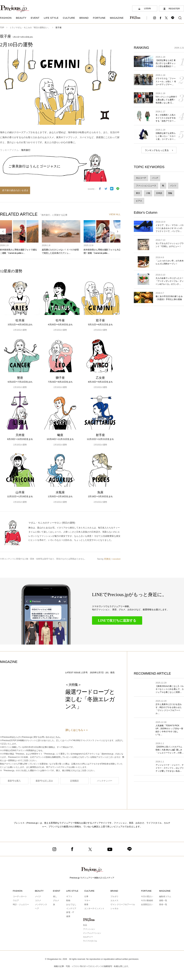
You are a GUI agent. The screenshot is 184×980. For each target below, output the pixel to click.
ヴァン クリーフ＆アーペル (123, 904)
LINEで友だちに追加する (117, 620)
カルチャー (88, 937)
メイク (38, 896)
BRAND (114, 891)
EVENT (57, 891)
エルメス (114, 900)
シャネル (114, 908)
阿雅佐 (107, 559)
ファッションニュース (146, 186)
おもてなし (71, 904)
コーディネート (20, 896)
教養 (86, 904)
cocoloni (116, 559)
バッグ (155, 178)
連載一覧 (163, 900)
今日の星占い (147, 896)
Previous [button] (3, 231)
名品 (85, 925)
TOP (2, 28)
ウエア (16, 900)
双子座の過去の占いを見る (15, 190)
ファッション (89, 929)
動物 (68, 900)
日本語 (159, 193)
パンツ (173, 186)
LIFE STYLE (72, 891)
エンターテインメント (94, 908)
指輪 (170, 193)
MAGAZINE (165, 891)
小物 (148, 193)
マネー (87, 900)
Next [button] (118, 231)
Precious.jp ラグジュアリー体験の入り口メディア (92, 878)
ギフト (69, 896)
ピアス (139, 201)
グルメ (56, 900)
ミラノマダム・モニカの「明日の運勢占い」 (30, 28)
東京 (138, 193)
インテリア (71, 908)
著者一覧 (163, 904)
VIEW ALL (115, 214)
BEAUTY (39, 891)
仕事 (86, 896)
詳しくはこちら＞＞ (77, 730)
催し (55, 896)
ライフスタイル (90, 941)
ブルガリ (114, 896)
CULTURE (89, 891)
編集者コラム (165, 896)
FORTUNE (146, 891)
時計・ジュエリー (21, 904)
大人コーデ (141, 178)
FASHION (18, 891)
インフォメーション (92, 933)
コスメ (38, 900)
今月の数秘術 (147, 900)
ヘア (37, 908)
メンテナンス (41, 904)
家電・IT (70, 912)
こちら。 (58, 737)
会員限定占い (147, 904)
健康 (68, 916)
